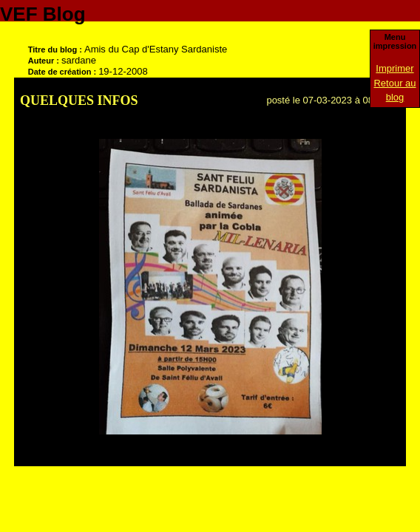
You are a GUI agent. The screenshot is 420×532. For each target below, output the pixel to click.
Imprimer (394, 68)
